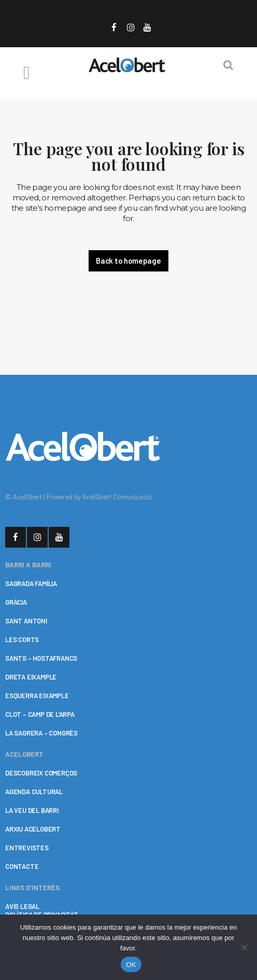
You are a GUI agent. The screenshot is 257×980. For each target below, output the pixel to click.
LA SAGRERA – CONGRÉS (41, 733)
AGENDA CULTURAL (34, 792)
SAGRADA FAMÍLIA (31, 583)
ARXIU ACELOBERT (33, 829)
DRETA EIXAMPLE (31, 677)
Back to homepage (128, 261)
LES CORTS (22, 639)
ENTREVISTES (27, 848)
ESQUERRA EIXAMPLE (37, 696)
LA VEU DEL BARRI (32, 810)
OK (131, 965)
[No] (244, 947)
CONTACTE (22, 866)
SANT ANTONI (26, 621)
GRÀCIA (16, 602)
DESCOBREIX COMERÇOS (41, 773)
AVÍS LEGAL (22, 906)
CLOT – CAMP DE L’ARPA (40, 714)
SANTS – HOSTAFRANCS (41, 658)
